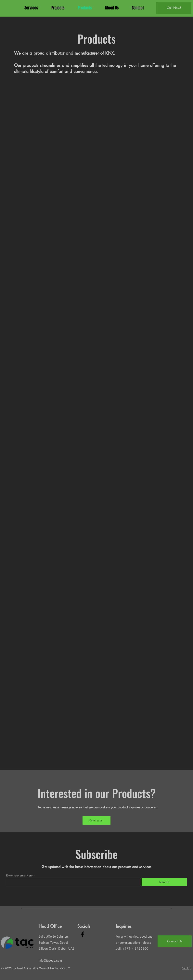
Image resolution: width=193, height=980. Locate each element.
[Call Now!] (174, 8)
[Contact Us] (175, 941)
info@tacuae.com (50, 961)
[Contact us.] (96, 820)
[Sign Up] (164, 882)
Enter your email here (19, 875)
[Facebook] (83, 934)
